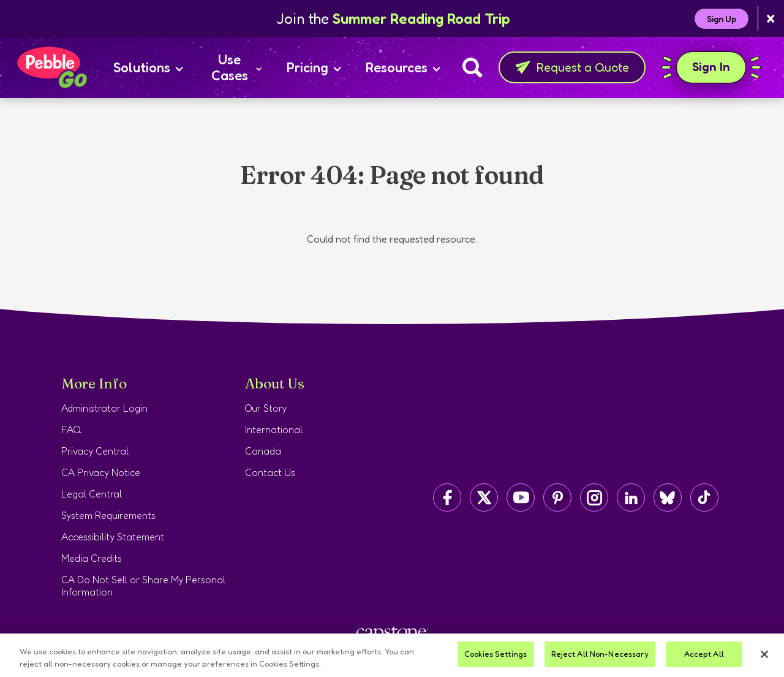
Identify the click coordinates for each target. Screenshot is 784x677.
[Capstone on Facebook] (447, 497)
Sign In (711, 67)
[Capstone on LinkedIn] (631, 497)
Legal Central (92, 494)
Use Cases (237, 67)
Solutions (148, 67)
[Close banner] (771, 19)
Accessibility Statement (113, 537)
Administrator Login (104, 408)
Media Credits (92, 558)
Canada (263, 451)
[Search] (473, 67)
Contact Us (270, 472)
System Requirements (108, 515)
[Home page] (52, 67)
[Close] (764, 654)
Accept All (704, 654)
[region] (392, 655)
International (274, 429)
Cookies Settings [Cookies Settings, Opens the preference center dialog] (496, 654)
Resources (403, 67)
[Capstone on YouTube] (521, 497)
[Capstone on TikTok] (704, 497)
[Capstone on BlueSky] (668, 497)
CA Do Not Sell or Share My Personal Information (143, 586)
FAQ (71, 429)
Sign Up (722, 19)
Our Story (266, 408)
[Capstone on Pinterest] (557, 497)
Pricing (314, 67)
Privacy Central (95, 451)
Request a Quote (572, 67)
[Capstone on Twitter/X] (484, 497)
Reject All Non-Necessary (600, 654)
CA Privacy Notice (101, 472)
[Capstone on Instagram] (594, 497)
